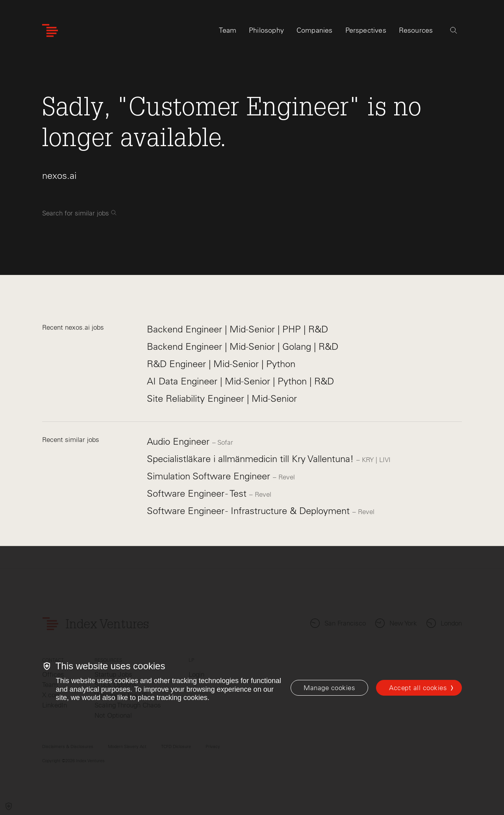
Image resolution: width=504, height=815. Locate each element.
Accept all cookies (418, 688)
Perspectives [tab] (366, 30)
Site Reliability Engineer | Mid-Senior (222, 398)
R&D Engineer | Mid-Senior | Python (221, 364)
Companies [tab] (315, 30)
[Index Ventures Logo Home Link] (50, 31)
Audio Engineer (180, 441)
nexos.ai (59, 175)
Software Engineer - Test (198, 493)
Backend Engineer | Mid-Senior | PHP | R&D (237, 329)
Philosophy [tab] (266, 30)
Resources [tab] (416, 30)
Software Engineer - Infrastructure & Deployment (250, 511)
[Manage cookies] (329, 688)
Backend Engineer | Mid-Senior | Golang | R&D (243, 346)
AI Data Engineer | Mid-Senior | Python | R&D (240, 381)
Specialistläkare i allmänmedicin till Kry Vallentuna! (252, 459)
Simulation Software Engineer (210, 476)
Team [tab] (228, 30)
